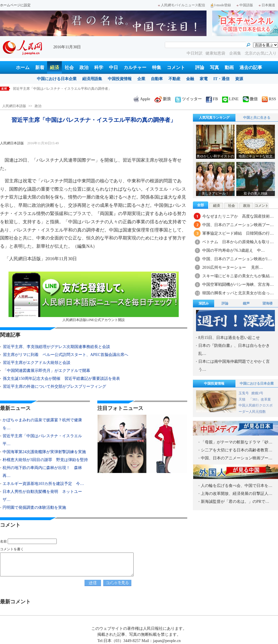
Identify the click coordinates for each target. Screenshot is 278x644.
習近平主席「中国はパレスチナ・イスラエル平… (42, 440)
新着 (40, 67)
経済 (54, 67)
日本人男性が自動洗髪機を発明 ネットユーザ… (42, 496)
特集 (157, 67)
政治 (84, 67)
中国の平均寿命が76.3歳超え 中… (234, 250)
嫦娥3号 (257, 393)
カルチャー (135, 67)
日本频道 (267, 5)
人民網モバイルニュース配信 (182, 5)
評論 (200, 67)
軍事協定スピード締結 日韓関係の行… (238, 233)
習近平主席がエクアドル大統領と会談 (37, 363)
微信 (250, 99)
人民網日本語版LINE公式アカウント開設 (94, 297)
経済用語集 (92, 79)
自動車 (157, 79)
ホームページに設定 (15, 5)
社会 (69, 67)
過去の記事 (251, 67)
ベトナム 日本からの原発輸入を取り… (238, 242)
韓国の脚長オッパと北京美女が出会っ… (238, 293)
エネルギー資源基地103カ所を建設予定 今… (43, 484)
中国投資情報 (120, 79)
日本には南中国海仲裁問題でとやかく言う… (234, 365)
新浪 (163, 99)
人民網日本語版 (14, 106)
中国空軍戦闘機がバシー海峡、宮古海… (238, 285)
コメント (176, 67)
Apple (142, 99)
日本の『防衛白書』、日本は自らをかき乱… (234, 350)
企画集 (236, 53)
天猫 (242, 399)
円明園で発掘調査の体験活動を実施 (34, 508)
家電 (204, 79)
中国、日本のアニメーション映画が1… (237, 259)
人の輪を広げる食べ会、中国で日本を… (237, 486)
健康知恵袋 (216, 53)
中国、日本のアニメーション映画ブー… (238, 225)
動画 (229, 67)
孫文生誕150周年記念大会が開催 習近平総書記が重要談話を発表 (61, 379)
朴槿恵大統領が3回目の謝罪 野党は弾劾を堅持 (45, 460)
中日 (113, 67)
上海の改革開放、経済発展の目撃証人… (237, 494)
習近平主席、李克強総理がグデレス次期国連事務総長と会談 (56, 347)
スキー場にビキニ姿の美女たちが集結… (238, 276)
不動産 (174, 79)
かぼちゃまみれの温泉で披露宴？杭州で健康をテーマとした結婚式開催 (67, 89)
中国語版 (245, 5)
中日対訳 (195, 53)
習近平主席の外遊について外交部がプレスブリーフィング (54, 386)
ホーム (23, 67)
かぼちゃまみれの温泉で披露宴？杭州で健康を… (42, 424)
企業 (141, 79)
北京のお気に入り (261, 53)
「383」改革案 (260, 399)
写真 (214, 67)
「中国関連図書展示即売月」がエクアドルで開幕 (47, 371)
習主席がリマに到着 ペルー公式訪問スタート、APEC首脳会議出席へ (66, 355)
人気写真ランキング (214, 118)
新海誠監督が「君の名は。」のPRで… (235, 502)
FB (212, 99)
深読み (204, 303)
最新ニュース (15, 408)
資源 (239, 79)
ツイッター (188, 99)
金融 (190, 79)
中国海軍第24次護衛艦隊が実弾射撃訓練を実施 (44, 452)
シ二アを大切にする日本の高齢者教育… (237, 450)
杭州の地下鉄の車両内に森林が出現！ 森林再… (42, 472)
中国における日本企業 (57, 79)
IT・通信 (221, 79)
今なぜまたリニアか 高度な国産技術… (238, 216)
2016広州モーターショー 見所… (233, 267)
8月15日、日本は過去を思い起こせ (229, 338)
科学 (99, 67)
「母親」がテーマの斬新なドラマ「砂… (237, 442)
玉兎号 (244, 393)
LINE (230, 99)
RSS (269, 99)
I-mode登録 (221, 5)
